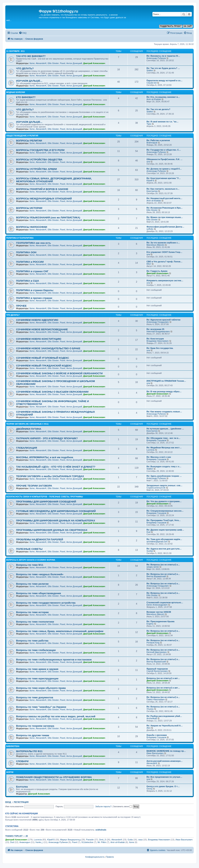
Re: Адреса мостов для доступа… (164, 549)
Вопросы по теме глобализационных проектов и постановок (54, 660)
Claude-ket (152, 83)
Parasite (90, 840)
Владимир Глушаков (156, 440)
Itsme (32, 63)
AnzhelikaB (152, 718)
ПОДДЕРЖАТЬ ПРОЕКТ (171, 26)
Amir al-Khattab (154, 99)
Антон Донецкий (74, 63)
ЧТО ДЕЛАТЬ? (25, 68)
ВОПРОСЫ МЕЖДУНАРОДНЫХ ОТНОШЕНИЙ (44, 199)
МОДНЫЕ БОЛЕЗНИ (16, 92)
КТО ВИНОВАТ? (26, 97)
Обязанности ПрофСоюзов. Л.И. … (165, 159)
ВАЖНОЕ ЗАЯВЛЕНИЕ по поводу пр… (166, 751)
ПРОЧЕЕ (21, 306)
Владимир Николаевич (158, 341)
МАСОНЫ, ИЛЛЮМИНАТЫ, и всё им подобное (45, 457)
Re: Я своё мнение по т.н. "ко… (163, 122)
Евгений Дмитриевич (157, 652)
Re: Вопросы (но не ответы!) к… (163, 565)
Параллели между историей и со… (165, 80)
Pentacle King (153, 643)
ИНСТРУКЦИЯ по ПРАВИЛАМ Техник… (166, 381)
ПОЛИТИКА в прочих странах (34, 298)
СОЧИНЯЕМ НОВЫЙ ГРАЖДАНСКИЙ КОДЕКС (44, 366)
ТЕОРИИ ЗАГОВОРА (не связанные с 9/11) (27, 424)
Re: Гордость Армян (157, 271)
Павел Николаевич (156, 699)
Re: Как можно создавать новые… (164, 412)
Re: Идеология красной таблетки (163, 320)
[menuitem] (23, 33)
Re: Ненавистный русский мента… (164, 198)
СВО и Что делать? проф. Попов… (165, 262)
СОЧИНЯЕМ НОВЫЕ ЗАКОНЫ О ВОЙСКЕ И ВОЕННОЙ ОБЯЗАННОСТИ (59, 373)
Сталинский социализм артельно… (165, 602)
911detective (87, 842)
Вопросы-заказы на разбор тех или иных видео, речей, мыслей (56, 716)
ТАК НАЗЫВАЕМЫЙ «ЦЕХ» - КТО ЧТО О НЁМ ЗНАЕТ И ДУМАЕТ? (56, 467)
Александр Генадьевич (158, 322)
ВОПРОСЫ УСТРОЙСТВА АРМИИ (36, 169)
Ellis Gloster (53, 63)
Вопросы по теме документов (35, 697)
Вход (8, 802)
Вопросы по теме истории (32, 612)
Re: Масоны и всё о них (159, 457)
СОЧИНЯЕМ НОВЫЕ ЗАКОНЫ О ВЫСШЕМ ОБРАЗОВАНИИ (52, 392)
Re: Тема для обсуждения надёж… (164, 539)
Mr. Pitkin (102, 842)
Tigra (149, 124)
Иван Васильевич (155, 753)
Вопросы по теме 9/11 (30, 565)
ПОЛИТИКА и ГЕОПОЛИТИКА (20, 238)
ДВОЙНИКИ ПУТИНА (29, 429)
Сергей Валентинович (157, 671)
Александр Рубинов (156, 58)
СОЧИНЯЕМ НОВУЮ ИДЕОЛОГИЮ (37, 320)
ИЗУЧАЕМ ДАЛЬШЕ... (29, 81)
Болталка (22, 787)
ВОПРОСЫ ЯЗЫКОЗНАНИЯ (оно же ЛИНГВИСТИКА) (48, 218)
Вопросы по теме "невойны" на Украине (41, 707)
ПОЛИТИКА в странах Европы (35, 290)
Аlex (149, 728)
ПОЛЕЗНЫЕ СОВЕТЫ (29, 549)
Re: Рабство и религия (158, 140)
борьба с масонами (157, 735)
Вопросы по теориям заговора (35, 726)
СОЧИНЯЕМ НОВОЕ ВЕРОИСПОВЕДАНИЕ (42, 329)
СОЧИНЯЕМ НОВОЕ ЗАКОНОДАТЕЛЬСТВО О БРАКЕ (48, 348)
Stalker (150, 70)
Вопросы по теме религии (32, 584)
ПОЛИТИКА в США (28, 281)
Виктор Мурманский (156, 576)
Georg (149, 789)
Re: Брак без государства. (160, 348)
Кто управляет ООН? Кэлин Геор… (164, 252)
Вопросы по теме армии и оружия (37, 669)
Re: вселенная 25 (155, 329)
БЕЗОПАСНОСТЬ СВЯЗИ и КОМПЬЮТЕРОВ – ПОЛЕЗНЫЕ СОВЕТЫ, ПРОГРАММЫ (45, 497)
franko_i (39, 842)
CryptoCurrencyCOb (156, 488)
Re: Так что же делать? (158, 109)
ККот (149, 264)
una (148, 162)
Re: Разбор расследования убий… (164, 716)
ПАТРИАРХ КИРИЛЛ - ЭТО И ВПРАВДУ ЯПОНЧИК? (47, 438)
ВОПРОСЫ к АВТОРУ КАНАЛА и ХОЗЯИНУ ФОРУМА (31, 560)
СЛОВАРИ (22, 761)
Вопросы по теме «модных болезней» (40, 574)
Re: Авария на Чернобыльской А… (165, 726)
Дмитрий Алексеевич (94, 63)
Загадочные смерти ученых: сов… (164, 485)
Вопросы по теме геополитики (35, 622)
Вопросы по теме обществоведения (39, 593)
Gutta (130, 840)
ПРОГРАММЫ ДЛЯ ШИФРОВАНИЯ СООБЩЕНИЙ (46, 502)
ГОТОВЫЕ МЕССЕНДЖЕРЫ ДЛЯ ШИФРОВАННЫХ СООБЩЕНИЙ (56, 511)
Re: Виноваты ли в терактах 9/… (163, 56)
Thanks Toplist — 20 (17, 836)
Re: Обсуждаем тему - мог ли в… (163, 438)
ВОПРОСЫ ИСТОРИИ (29, 208)
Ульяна (150, 709)
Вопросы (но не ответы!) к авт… (163, 678)
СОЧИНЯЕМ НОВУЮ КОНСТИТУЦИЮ (39, 339)
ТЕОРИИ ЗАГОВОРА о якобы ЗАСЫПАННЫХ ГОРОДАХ (50, 476)
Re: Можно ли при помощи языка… (165, 217)
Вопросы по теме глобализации (36, 650)
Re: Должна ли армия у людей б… (164, 169)
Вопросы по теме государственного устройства (46, 603)
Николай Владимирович (158, 331)
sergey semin (153, 567)
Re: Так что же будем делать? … (163, 68)
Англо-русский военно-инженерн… (165, 761)
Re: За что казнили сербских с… (163, 243)
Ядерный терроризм (157, 669)
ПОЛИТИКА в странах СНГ (32, 271)
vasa (140, 840)
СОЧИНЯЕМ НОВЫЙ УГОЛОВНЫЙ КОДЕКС (43, 358)
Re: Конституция (155, 339)
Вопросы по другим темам (33, 735)
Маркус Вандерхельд (70, 840)
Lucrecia (151, 450)
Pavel (63, 63)
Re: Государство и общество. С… (164, 150)
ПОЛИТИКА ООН (26, 252)
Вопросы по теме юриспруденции (37, 679)
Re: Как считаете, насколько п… (163, 189)
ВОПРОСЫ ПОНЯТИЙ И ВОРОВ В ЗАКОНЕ (42, 189)
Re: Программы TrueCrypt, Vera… (164, 520)
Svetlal (150, 551)
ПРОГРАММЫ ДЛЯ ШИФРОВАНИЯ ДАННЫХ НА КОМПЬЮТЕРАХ (56, 521)
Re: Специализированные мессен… (165, 511)
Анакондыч (25, 842)
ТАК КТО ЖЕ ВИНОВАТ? (31, 56)
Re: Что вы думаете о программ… (164, 501)
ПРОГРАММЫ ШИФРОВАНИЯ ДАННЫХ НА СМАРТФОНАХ (52, 530)
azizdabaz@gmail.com (157, 541)
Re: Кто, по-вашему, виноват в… (163, 97)
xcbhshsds (101, 830)
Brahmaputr (152, 143)
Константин (152, 191)
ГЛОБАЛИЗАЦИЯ (27, 448)
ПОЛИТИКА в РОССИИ (30, 262)
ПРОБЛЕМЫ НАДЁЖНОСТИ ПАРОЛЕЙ (40, 539)
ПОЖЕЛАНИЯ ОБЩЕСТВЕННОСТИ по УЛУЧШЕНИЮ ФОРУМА (54, 777)
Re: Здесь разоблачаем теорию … (164, 476)
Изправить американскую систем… (165, 280)
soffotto (150, 229)
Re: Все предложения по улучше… (164, 777)
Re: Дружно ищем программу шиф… (165, 530)
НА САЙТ (188, 26)
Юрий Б (150, 180)
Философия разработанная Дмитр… (165, 227)
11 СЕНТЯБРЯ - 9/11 (15, 51)
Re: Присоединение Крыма (160, 621)
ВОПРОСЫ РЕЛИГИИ (29, 141)
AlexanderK (41, 63)
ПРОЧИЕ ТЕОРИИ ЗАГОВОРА (34, 486)
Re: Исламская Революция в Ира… (165, 208)
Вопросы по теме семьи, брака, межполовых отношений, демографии (60, 631)
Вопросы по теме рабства (32, 641)
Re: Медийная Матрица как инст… (164, 448)
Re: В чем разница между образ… (164, 391)
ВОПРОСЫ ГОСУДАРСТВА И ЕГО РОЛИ (40, 150)
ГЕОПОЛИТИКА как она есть (34, 243)
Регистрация (21, 802)
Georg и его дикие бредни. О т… (163, 786)
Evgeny (150, 624)
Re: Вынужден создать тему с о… (164, 466)
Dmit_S (103, 840)
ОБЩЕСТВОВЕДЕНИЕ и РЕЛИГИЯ (22, 136)
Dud (148, 532)
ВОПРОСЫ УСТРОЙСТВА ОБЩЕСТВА (39, 160)
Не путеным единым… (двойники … (165, 429)
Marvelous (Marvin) (155, 245)
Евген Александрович (157, 605)
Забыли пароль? (103, 806)
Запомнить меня (123, 806)
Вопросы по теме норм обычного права (41, 688)
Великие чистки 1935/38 (159, 612)
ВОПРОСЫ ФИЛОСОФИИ (32, 227)
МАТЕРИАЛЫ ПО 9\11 (29, 751)
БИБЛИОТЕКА (13, 746)
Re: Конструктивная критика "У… (164, 178)
